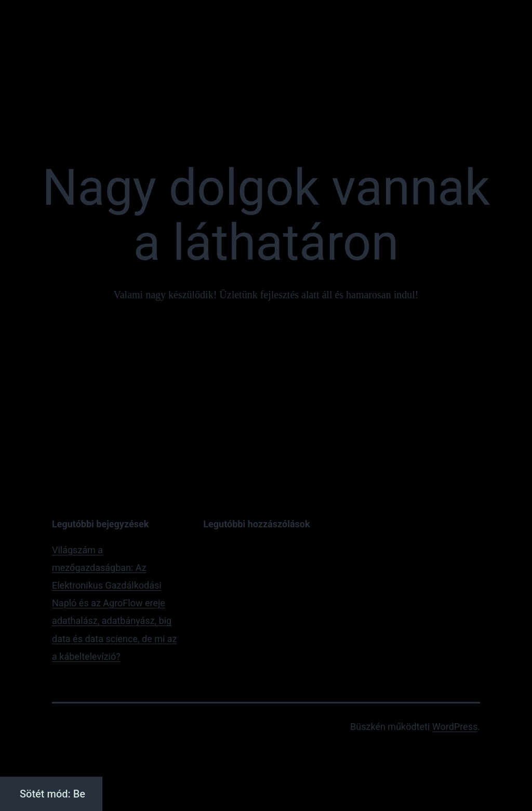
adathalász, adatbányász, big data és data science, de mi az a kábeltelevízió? (115, 638)
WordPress (455, 727)
